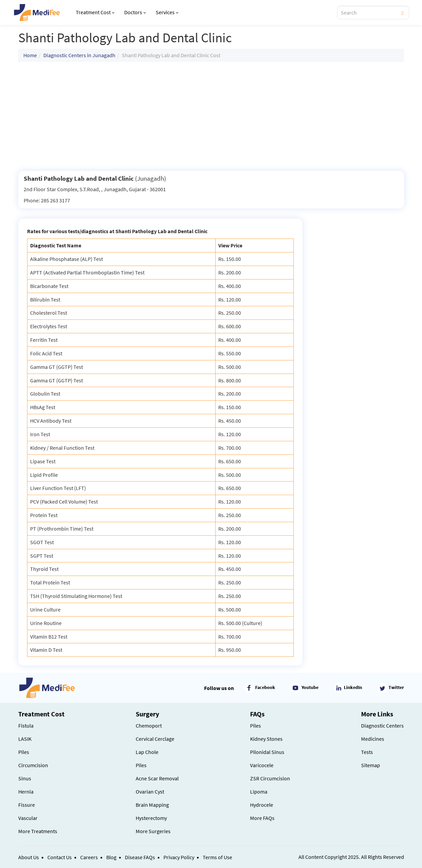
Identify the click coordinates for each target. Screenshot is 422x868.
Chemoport (149, 726)
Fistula (26, 726)
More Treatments (38, 831)
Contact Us (60, 857)
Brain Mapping (152, 805)
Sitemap (371, 765)
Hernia (26, 792)
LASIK (25, 739)
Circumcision (33, 765)
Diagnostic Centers (382, 726)
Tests (367, 752)
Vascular (28, 818)
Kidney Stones (266, 739)
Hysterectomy (151, 818)
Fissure (27, 805)
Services (167, 12)
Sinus (25, 778)
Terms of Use (217, 857)
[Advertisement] (211, 116)
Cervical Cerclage (155, 739)
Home (30, 55)
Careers (89, 857)
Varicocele (262, 765)
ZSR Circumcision (270, 778)
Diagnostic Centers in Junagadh (79, 55)
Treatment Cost (95, 12)
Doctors (135, 12)
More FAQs (262, 818)
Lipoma (259, 792)
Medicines (373, 739)
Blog (111, 857)
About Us (29, 857)
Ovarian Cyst (150, 792)
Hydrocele (262, 805)
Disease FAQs (140, 857)
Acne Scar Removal (157, 778)
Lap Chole (147, 752)
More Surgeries (153, 831)
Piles (24, 752)
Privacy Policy (179, 857)
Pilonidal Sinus (267, 752)
